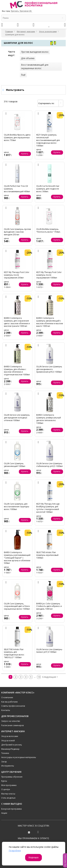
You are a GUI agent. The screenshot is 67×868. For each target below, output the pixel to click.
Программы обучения (12, 777)
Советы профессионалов (13, 706)
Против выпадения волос (35, 52)
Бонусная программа (11, 809)
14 (39, 677)
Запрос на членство (11, 721)
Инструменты (8, 766)
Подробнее (15, 851)
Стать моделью (8, 798)
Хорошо (34, 857)
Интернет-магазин (26, 32)
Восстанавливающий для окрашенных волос (35, 66)
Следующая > (50, 677)
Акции (4, 813)
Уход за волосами (48, 32)
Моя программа (9, 785)
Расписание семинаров (12, 725)
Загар (4, 762)
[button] (65, 860)
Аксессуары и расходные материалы (19, 757)
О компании (7, 697)
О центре (6, 789)
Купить (25, 154)
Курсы (4, 781)
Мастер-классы (8, 794)
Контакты (6, 710)
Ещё (23, 75)
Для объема (28, 58)
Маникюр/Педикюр (10, 749)
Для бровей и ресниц (11, 745)
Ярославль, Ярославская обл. (21, 11)
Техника (5, 753)
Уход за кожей (8, 741)
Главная (9, 32)
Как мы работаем (9, 702)
